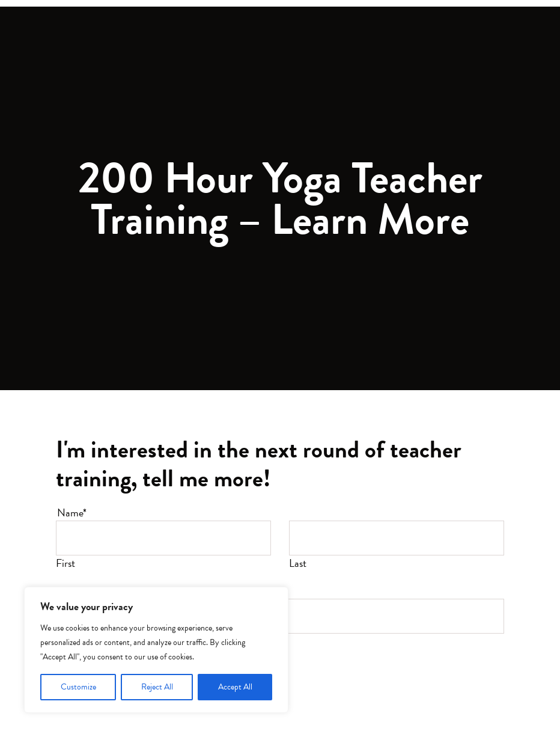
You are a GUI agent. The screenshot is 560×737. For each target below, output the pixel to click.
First (65, 563)
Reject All (157, 687)
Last (298, 563)
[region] (156, 650)
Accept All (235, 687)
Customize (78, 687)
